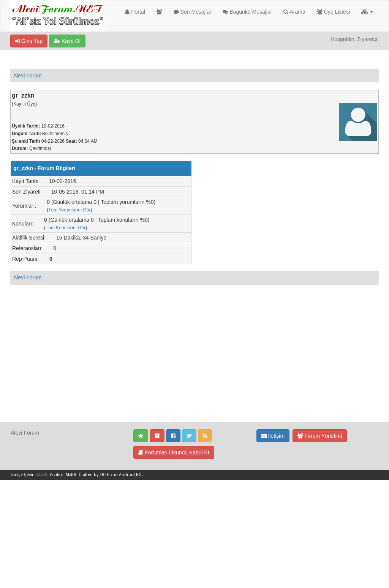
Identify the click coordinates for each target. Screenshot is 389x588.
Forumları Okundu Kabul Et (174, 452)
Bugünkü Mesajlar (247, 12)
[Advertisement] (194, 368)
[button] (367, 12)
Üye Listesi (333, 12)
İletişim (273, 436)
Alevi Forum (28, 76)
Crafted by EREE (94, 475)
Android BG (130, 475)
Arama (294, 12)
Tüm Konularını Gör (66, 228)
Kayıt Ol (67, 41)
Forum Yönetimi (320, 436)
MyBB (42, 475)
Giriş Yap (29, 41)
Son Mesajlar (193, 12)
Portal (135, 12)
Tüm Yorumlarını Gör (69, 210)
